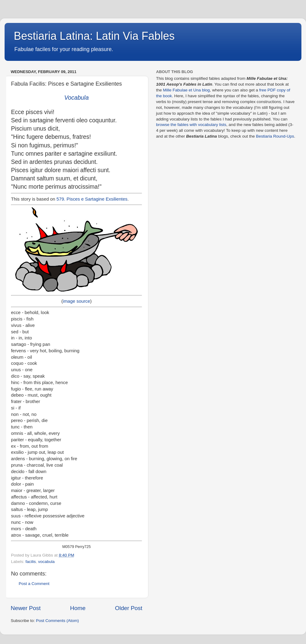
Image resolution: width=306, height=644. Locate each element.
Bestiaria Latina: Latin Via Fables (94, 36)
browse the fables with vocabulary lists (191, 125)
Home (78, 608)
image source (76, 301)
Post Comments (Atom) (58, 621)
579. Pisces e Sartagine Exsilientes (92, 199)
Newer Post (26, 608)
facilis (31, 562)
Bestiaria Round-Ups (275, 136)
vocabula (47, 562)
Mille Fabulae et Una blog (187, 90)
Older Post (129, 608)
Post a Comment (34, 584)
